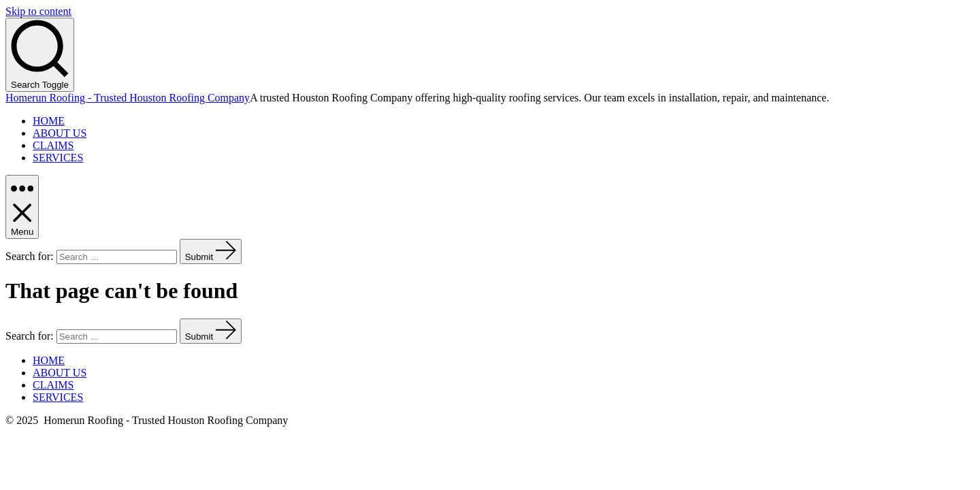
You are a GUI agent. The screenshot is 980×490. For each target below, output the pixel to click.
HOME (49, 121)
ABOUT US (60, 133)
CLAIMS (53, 145)
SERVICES (58, 158)
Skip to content (38, 11)
